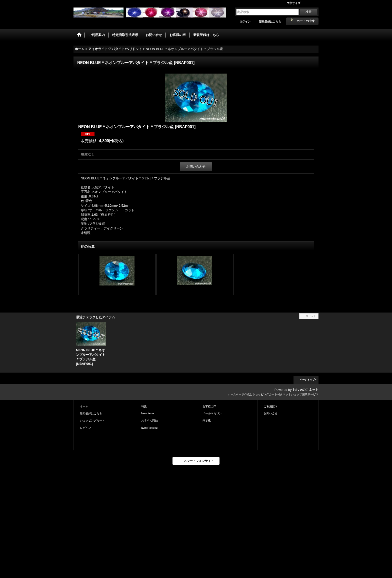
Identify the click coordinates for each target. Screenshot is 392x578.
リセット (311, 316)
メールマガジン (212, 413)
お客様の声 (209, 406)
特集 (144, 406)
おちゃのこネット (305, 390)
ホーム (84, 406)
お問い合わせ (196, 167)
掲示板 (207, 420)
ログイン (245, 22)
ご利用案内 (271, 406)
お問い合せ (271, 413)
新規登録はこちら (270, 22)
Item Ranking (149, 428)
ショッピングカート (92, 420)
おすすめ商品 (149, 420)
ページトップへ (308, 380)
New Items (148, 413)
